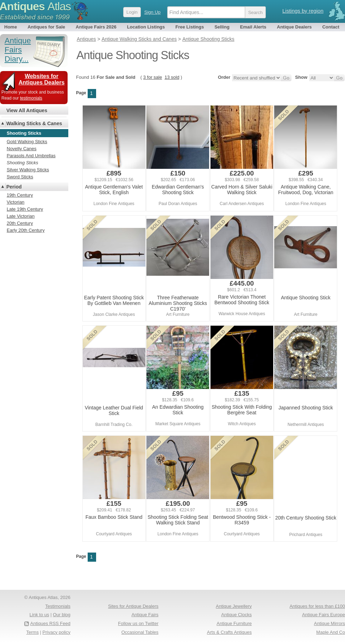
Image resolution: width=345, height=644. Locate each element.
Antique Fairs (145, 615)
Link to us (39, 615)
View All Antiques (27, 110)
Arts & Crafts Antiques (229, 632)
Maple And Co (331, 632)
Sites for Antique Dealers (133, 606)
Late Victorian (21, 216)
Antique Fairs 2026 (96, 27)
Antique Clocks (236, 615)
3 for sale (153, 77)
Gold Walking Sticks (27, 142)
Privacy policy (57, 632)
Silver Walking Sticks (28, 170)
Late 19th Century (25, 209)
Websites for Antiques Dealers (42, 79)
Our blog (62, 615)
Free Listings (190, 27)
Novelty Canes (22, 149)
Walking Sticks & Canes (34, 123)
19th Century (20, 195)
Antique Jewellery (234, 606)
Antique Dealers (294, 27)
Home (11, 27)
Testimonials (58, 606)
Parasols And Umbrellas (31, 156)
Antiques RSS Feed (50, 623)
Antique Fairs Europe (324, 615)
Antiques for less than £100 (317, 606)
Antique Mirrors (330, 623)
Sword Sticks (20, 177)
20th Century (20, 223)
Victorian (15, 202)
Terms (33, 632)
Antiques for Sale (46, 27)
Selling (222, 27)
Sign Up (152, 12)
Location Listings (146, 27)
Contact (331, 27)
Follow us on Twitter (138, 623)
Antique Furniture (234, 623)
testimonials (31, 98)
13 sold (172, 77)
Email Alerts (253, 27)
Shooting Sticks (23, 163)
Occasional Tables (140, 632)
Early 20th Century (26, 230)
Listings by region (303, 11)
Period (14, 187)
